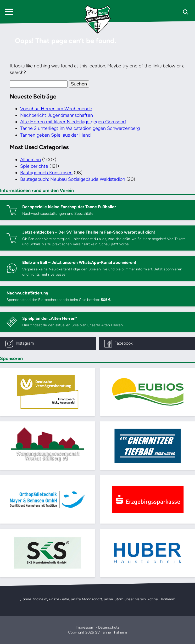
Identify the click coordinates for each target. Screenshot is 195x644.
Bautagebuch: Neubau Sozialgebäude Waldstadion (73, 179)
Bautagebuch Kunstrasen (46, 173)
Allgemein (30, 160)
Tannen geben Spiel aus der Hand (55, 135)
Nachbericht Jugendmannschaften (57, 115)
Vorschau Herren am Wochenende (56, 109)
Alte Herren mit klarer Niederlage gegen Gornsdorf (73, 122)
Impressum (85, 627)
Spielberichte (34, 166)
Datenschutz (109, 627)
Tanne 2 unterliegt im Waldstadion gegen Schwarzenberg (80, 128)
